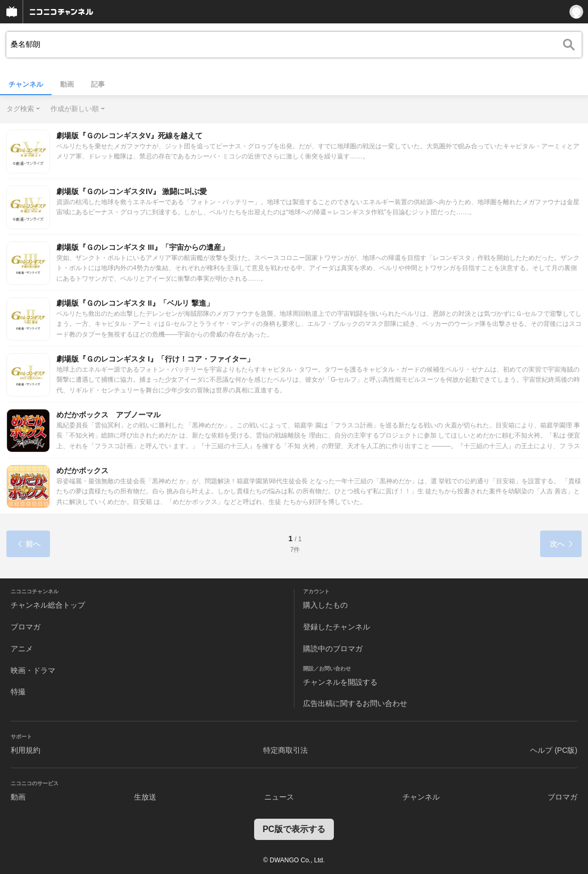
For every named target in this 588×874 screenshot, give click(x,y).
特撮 (18, 692)
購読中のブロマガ (333, 649)
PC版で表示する (294, 829)
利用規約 (26, 750)
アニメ (22, 649)
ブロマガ (26, 627)
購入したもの (325, 605)
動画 (67, 84)
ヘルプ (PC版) (554, 750)
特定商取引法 (285, 750)
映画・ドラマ (33, 670)
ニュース (279, 797)
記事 (98, 84)
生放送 (145, 797)
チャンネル (26, 84)
